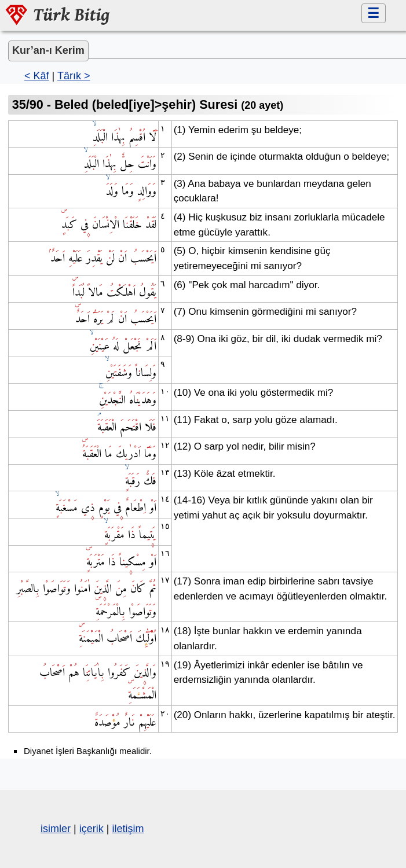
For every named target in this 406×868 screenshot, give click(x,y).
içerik (92, 829)
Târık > (74, 76)
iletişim (128, 829)
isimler (56, 829)
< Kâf (37, 76)
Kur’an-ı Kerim (48, 50)
